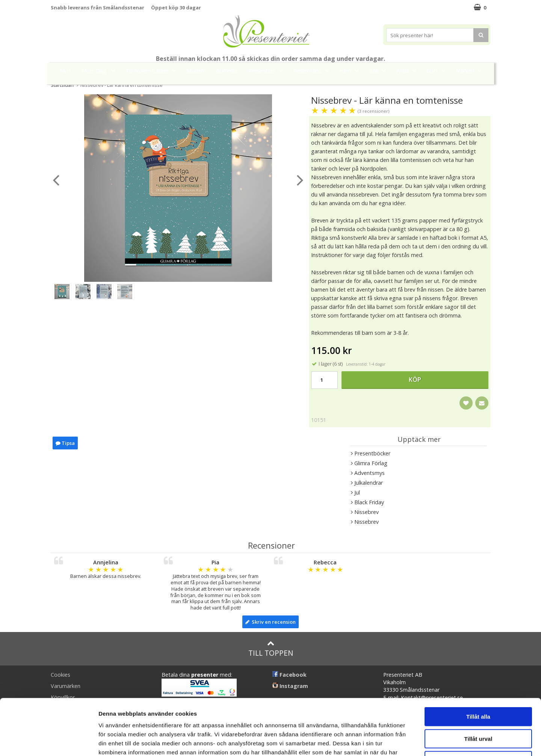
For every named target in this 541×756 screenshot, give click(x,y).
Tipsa (65, 443)
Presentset (268, 70)
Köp (415, 380)
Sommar (227, 71)
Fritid (408, 70)
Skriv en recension (270, 622)
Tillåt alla (478, 664)
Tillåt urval (478, 686)
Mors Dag (100, 70)
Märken (471, 70)
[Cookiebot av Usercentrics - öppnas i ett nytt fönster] (49, 741)
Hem (351, 70)
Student (196, 71)
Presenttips (313, 70)
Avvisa (478, 708)
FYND (270, 88)
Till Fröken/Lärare (153, 70)
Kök (379, 70)
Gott (438, 70)
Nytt (65, 71)
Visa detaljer (408, 741)
